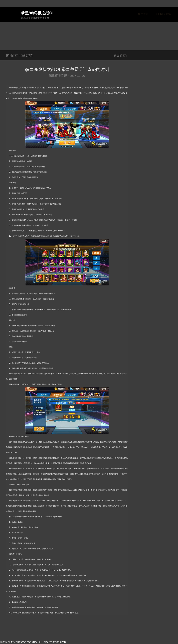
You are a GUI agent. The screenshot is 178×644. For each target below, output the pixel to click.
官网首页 (12, 56)
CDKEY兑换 (164, 14)
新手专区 (143, 14)
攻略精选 (27, 56)
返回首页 (120, 56)
